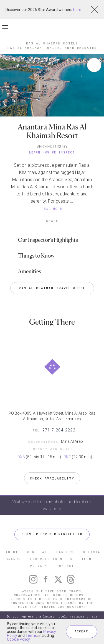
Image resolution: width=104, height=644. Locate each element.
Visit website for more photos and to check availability (52, 505)
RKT (67, 457)
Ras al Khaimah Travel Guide (52, 288)
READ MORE (52, 209)
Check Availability (52, 478)
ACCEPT (82, 631)
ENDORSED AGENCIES (51, 559)
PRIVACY (39, 566)
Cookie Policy (18, 639)
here (77, 10)
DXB (21, 457)
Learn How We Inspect (52, 153)
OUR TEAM (37, 552)
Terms (31, 635)
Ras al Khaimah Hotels (52, 43)
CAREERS (65, 552)
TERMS (88, 559)
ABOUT (12, 552)
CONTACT (65, 566)
